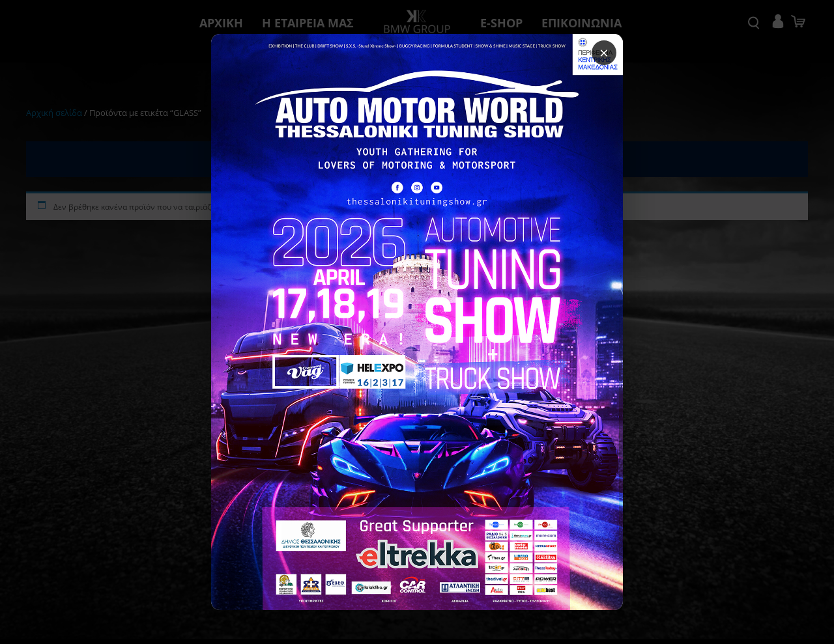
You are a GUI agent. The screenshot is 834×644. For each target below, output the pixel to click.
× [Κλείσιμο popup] (597, 63)
